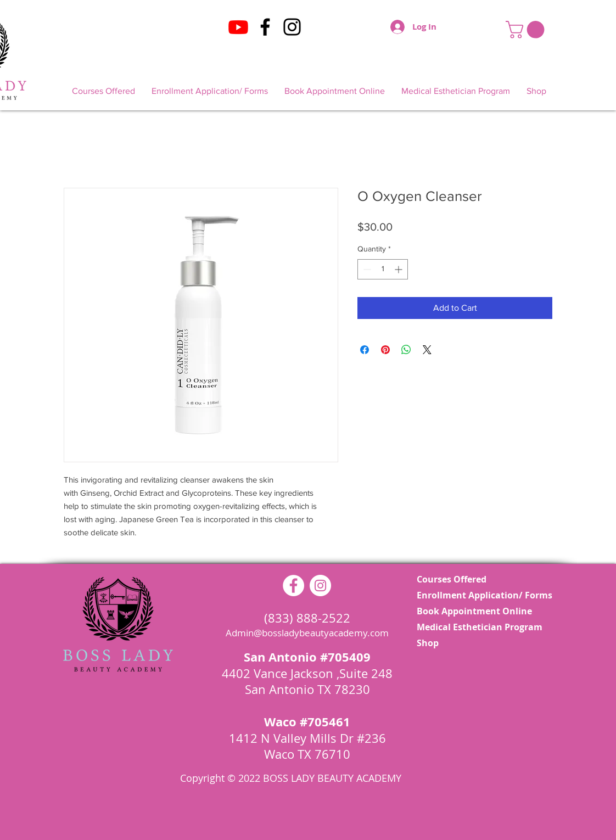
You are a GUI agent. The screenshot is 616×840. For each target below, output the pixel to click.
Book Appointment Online (474, 611)
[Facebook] (265, 27)
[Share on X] (427, 350)
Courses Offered (452, 579)
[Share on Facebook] (365, 350)
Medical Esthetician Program (476, 627)
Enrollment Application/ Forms (476, 595)
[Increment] (399, 269)
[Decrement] (366, 269)
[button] (527, 30)
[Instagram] (292, 27)
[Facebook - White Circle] (293, 586)
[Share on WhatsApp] (406, 350)
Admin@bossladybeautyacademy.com (307, 633)
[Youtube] (238, 27)
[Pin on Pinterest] (385, 350)
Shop (428, 643)
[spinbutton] (383, 269)
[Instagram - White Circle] (320, 586)
